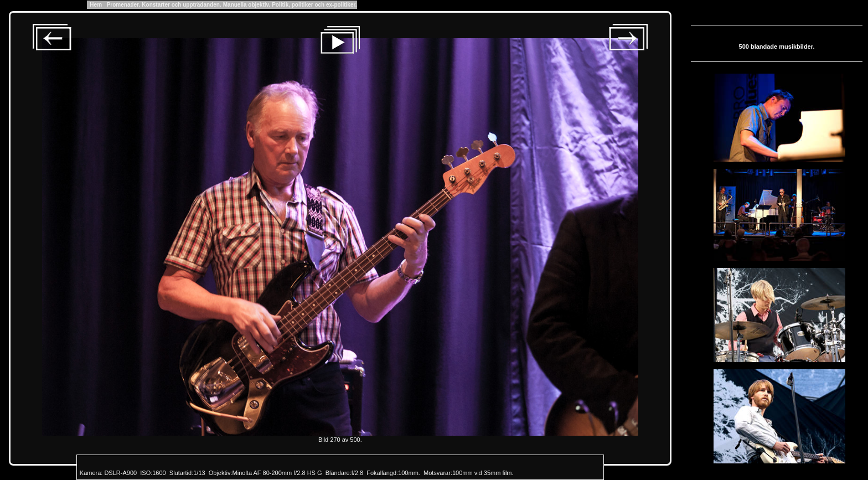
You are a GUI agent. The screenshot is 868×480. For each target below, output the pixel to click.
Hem (96, 5)
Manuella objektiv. (247, 5)
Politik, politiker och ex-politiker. (314, 5)
